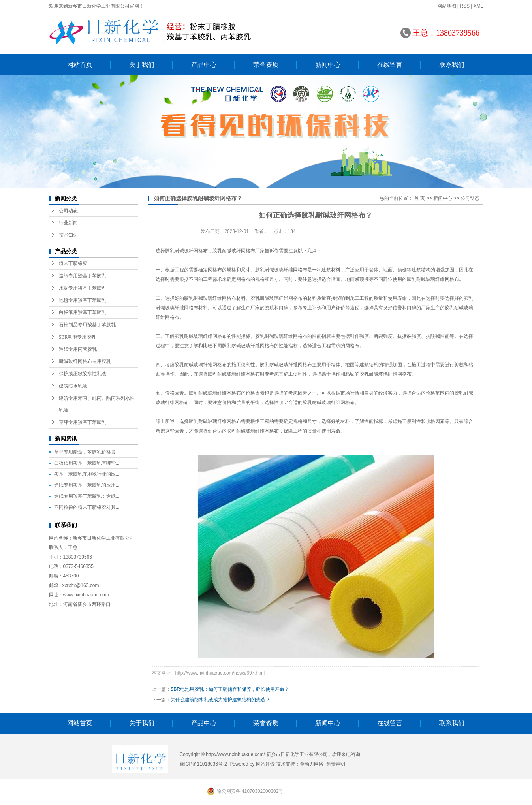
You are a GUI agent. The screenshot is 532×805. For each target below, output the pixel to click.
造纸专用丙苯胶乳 (78, 349)
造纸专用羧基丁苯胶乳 (83, 276)
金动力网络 (312, 764)
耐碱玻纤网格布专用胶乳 (85, 361)
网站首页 (80, 65)
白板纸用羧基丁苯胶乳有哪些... (87, 463)
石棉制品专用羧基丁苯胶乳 (87, 325)
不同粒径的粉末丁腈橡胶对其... (87, 507)
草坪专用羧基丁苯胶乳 (83, 422)
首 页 (420, 198)
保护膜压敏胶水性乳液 (83, 374)
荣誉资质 (266, 65)
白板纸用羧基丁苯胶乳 (83, 312)
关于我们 (142, 65)
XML (478, 6)
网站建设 (265, 764)
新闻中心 (328, 65)
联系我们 (452, 65)
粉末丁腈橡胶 (73, 263)
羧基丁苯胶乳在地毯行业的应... (87, 474)
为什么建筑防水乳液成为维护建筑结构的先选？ (220, 700)
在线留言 (390, 65)
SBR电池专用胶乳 (78, 337)
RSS (465, 6)
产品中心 (204, 65)
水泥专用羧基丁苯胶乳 (83, 288)
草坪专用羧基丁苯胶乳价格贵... (87, 452)
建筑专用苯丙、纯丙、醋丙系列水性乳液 (97, 404)
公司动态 (68, 211)
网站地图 (447, 6)
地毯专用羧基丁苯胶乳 (83, 300)
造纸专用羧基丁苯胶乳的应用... (87, 485)
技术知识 (68, 235)
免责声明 (336, 764)
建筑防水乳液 (73, 386)
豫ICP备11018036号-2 (203, 764)
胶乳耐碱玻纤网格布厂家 (239, 251)
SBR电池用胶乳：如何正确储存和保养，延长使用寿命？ (230, 689)
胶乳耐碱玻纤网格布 (186, 251)
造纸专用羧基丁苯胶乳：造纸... (87, 496)
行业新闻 (68, 223)
